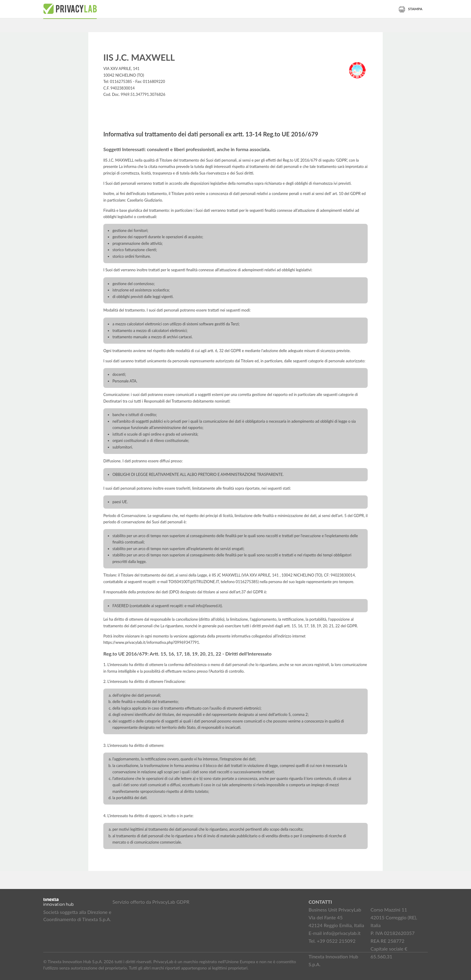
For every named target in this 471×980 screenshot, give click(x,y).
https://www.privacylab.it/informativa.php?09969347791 (151, 642)
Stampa (411, 9)
